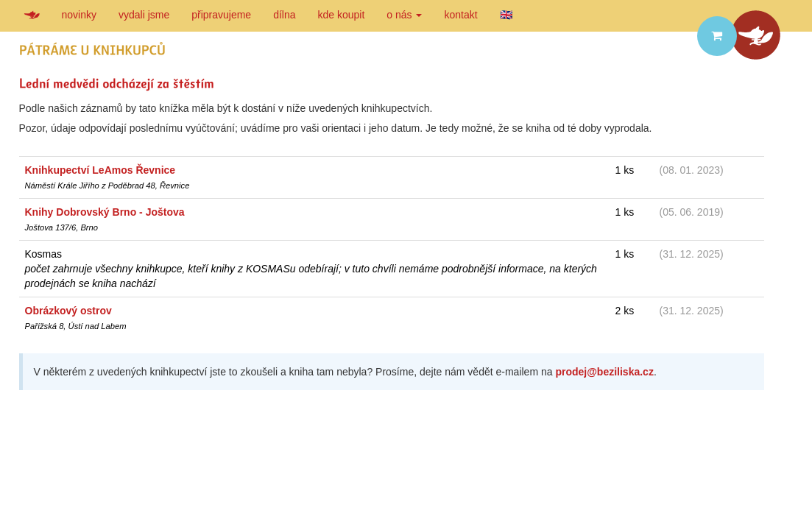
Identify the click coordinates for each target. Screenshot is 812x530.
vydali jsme (144, 15)
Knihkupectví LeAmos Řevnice (100, 170)
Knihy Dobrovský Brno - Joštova (105, 212)
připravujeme (221, 15)
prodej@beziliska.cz (604, 372)
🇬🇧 (506, 15)
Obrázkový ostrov (68, 311)
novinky (79, 15)
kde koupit (342, 15)
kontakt (460, 15)
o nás (404, 15)
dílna (284, 15)
